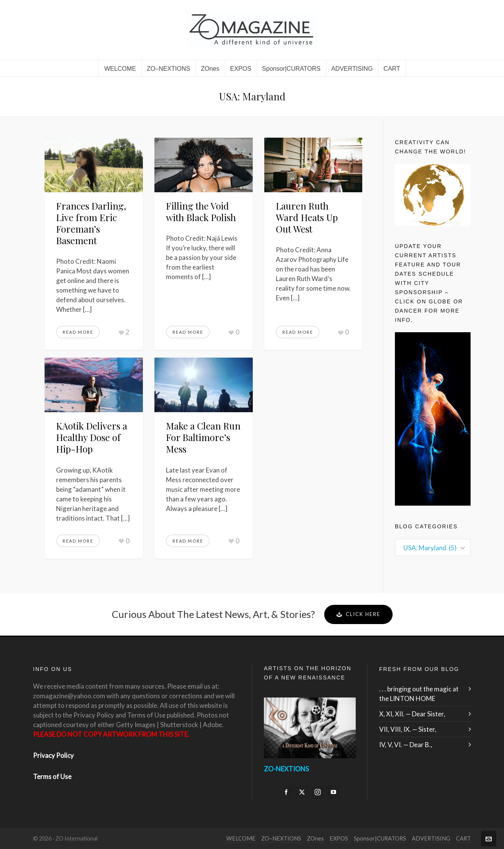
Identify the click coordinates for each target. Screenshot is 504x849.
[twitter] (302, 792)
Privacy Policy (53, 755)
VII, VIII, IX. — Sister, (408, 729)
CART (463, 838)
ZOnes (315, 838)
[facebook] (286, 792)
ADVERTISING (431, 838)
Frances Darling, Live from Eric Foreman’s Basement (91, 223)
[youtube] (333, 792)
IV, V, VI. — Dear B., (406, 745)
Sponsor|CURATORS (380, 838)
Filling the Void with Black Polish (202, 211)
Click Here (358, 614)
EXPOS (339, 838)
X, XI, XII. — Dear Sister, (412, 714)
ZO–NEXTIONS (281, 838)
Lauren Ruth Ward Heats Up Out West (307, 217)
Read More (78, 332)
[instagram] (318, 792)
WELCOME (241, 838)
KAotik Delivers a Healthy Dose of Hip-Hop (92, 437)
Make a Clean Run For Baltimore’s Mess (203, 437)
